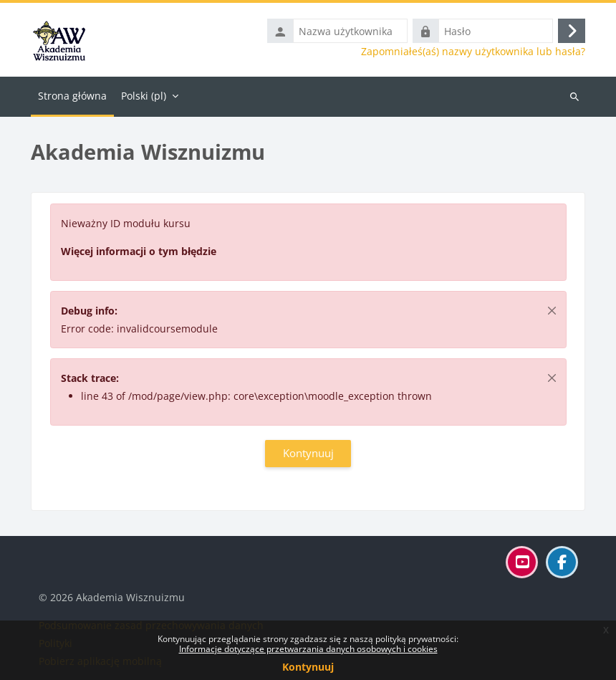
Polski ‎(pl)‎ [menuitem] (144, 96)
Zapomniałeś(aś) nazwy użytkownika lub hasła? (473, 52)
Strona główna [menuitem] (72, 96)
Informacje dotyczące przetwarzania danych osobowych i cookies (308, 649)
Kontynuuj (308, 667)
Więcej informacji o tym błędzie (139, 251)
